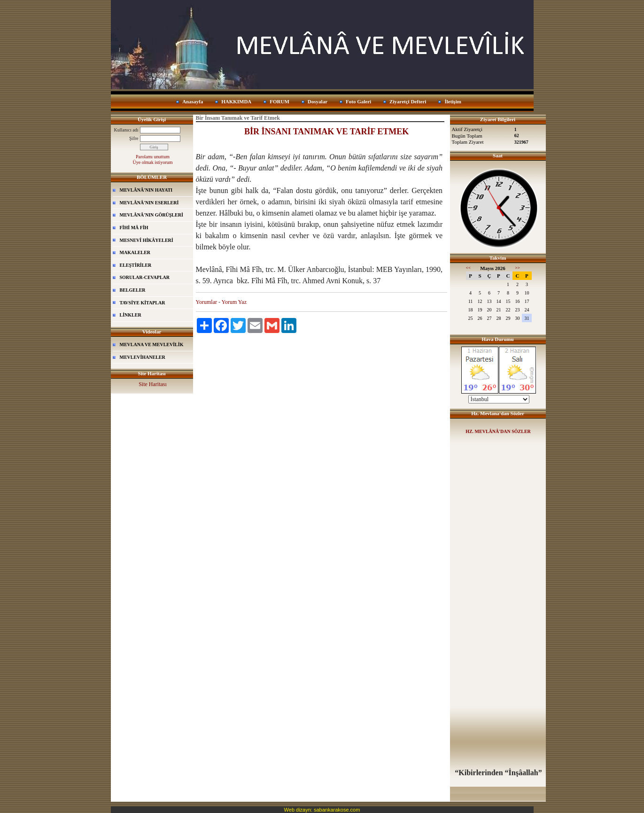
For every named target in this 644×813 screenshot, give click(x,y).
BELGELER (133, 290)
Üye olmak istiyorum (153, 162)
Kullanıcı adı (126, 130)
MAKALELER (135, 252)
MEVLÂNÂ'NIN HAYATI (146, 190)
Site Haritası (153, 384)
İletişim (453, 101)
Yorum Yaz (234, 302)
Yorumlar (206, 302)
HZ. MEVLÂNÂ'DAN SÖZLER (498, 431)
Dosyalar (318, 101)
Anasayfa (193, 101)
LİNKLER (131, 315)
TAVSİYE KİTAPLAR (143, 303)
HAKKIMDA (236, 101)
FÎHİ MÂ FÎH (134, 228)
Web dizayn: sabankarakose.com (322, 810)
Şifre (134, 138)
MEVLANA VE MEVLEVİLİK (152, 345)
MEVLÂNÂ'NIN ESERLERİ (149, 203)
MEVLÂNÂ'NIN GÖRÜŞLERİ (151, 215)
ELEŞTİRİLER (136, 265)
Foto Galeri (358, 101)
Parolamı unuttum (153, 157)
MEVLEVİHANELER (143, 357)
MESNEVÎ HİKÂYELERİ (147, 240)
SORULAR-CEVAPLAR (145, 277)
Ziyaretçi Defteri (408, 101)
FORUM (279, 101)
